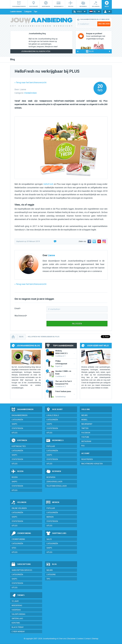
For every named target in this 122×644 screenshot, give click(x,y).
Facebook (86, 433)
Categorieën (17, 420)
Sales (49, 539)
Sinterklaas (17, 619)
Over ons (63, 639)
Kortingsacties (19, 446)
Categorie (28, 12)
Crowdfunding (21, 533)
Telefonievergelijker (57, 486)
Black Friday (18, 627)
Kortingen (19, 441)
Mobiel (84, 420)
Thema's (18, 595)
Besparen (53, 471)
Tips (36, 12)
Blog (51, 564)
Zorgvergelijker (54, 482)
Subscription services (22, 570)
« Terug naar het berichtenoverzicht (31, 83)
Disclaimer (71, 639)
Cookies (80, 639)
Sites (14, 548)
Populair (51, 446)
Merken (53, 502)
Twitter (85, 428)
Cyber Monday (18, 632)
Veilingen (19, 502)
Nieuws (50, 570)
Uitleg (15, 433)
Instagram (86, 441)
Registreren (87, 459)
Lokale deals (53, 415)
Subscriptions (21, 564)
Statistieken (17, 428)
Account (85, 453)
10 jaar (15, 601)
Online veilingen (19, 508)
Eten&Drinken (31, 93)
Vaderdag (16, 610)
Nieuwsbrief (87, 424)
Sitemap (95, 639)
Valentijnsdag (18, 614)
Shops (14, 424)
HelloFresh (48, 184)
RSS (83, 446)
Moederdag (17, 606)
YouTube (85, 437)
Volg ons (86, 409)
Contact (88, 639)
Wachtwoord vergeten (92, 464)
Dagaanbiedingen (22, 410)
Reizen (17, 471)
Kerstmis (16, 623)
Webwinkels (55, 441)
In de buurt (54, 410)
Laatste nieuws (16, 12)
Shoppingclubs (56, 533)
